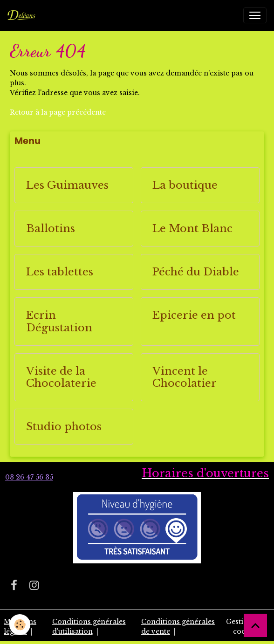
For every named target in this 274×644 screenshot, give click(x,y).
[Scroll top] (255, 625)
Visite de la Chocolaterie (61, 377)
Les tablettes (60, 272)
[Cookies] (20, 625)
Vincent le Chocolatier (185, 377)
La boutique (185, 185)
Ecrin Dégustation (59, 322)
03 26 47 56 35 (29, 477)
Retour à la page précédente (58, 112)
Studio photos (64, 427)
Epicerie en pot (194, 315)
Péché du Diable (196, 272)
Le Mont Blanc (192, 229)
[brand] (23, 15)
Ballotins (51, 229)
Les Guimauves (67, 185)
